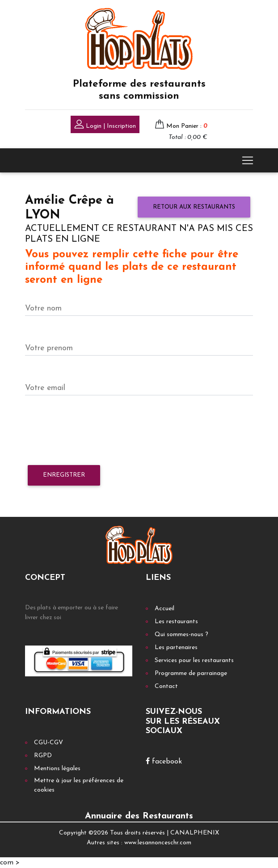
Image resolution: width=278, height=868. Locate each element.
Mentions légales (57, 769)
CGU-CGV (48, 743)
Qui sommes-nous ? (181, 635)
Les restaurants (176, 622)
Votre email (45, 388)
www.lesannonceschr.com (158, 843)
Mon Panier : (187, 126)
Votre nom (43, 308)
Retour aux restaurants (194, 207)
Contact (166, 686)
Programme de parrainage (191, 673)
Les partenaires (176, 648)
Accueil (164, 609)
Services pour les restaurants (194, 660)
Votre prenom (49, 348)
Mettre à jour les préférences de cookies (79, 785)
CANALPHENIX (195, 833)
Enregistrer (64, 475)
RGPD (43, 756)
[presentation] (93, 431)
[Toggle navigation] (248, 160)
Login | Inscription (105, 125)
